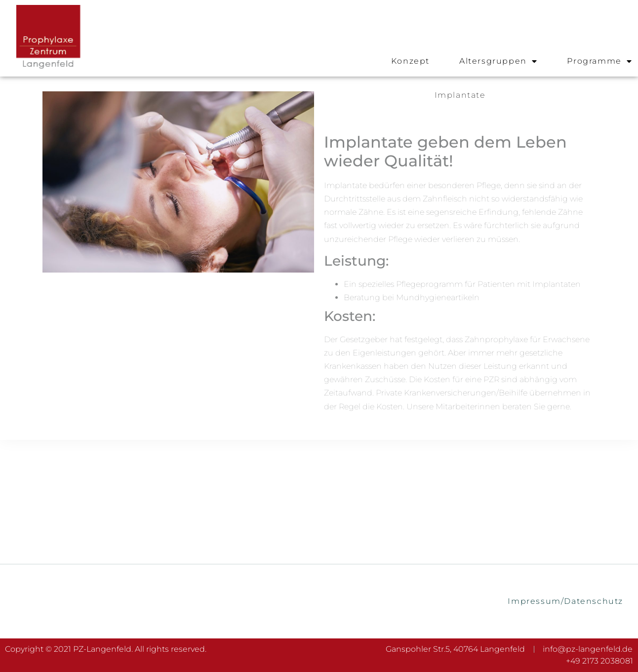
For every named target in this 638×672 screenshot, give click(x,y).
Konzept (410, 61)
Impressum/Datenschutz (565, 601)
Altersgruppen (498, 61)
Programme (599, 61)
